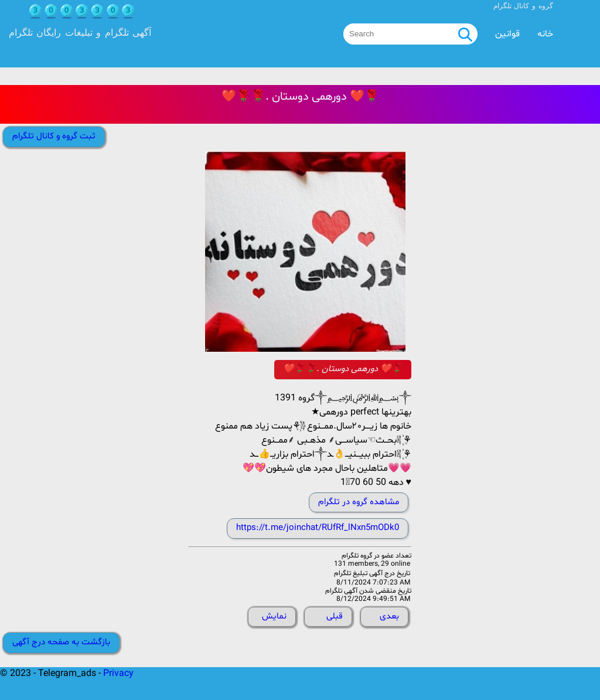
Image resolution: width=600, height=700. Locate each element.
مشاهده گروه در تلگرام (359, 502)
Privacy (118, 674)
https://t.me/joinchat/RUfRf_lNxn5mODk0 (318, 528)
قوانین (507, 34)
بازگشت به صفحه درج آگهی (61, 642)
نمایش (274, 616)
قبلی (335, 616)
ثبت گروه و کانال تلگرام (54, 136)
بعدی (389, 616)
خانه (545, 34)
